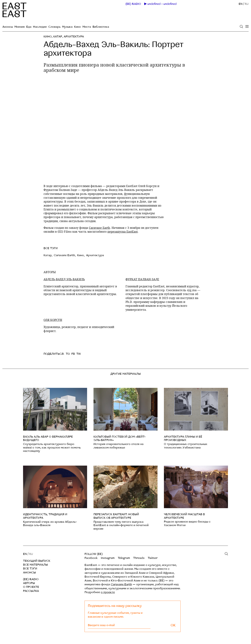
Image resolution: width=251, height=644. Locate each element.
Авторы (29, 583)
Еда (29, 27)
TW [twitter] (79, 354)
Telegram (124, 558)
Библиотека (101, 27)
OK (173, 625)
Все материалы (35, 565)
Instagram (108, 558)
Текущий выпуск (37, 561)
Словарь (54, 27)
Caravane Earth (99, 228)
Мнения (20, 27)
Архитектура (74, 37)
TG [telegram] (68, 354)
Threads (139, 558)
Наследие (40, 27)
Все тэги (30, 569)
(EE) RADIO (133, 4)
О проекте (31, 587)
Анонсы (8, 27)
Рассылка (31, 591)
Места (87, 27)
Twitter (153, 558)
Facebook (91, 558)
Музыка (67, 27)
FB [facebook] (73, 354)
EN (241, 4)
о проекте (108, 592)
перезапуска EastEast (123, 232)
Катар (58, 37)
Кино (77, 27)
